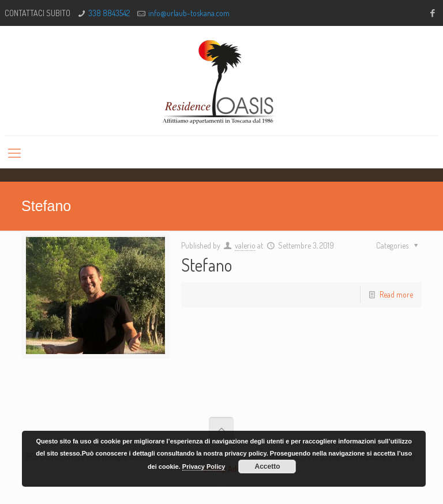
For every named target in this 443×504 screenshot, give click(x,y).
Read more (396, 294)
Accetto (267, 467)
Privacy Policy (204, 467)
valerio (245, 245)
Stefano (207, 265)
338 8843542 (109, 13)
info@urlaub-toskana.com (189, 13)
